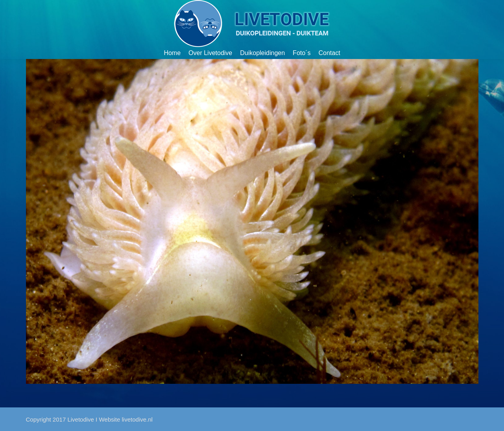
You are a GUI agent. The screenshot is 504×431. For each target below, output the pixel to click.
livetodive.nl (137, 419)
